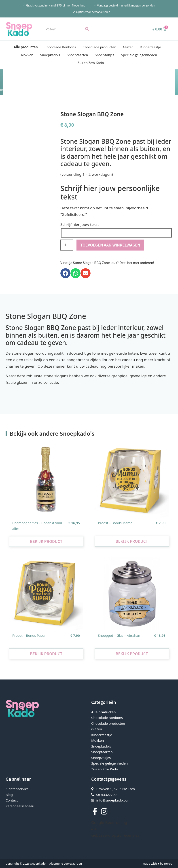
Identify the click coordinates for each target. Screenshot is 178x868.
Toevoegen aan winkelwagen (110, 245)
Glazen (128, 47)
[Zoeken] (87, 29)
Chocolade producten (99, 47)
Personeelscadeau (20, 806)
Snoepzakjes (105, 55)
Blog (9, 794)
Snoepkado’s (50, 55)
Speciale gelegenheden (139, 55)
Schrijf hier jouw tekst (80, 224)
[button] (65, 273)
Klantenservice (17, 789)
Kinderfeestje (150, 47)
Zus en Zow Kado (91, 63)
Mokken (27, 55)
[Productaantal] (67, 245)
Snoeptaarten (77, 55)
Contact (12, 800)
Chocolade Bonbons (60, 47)
